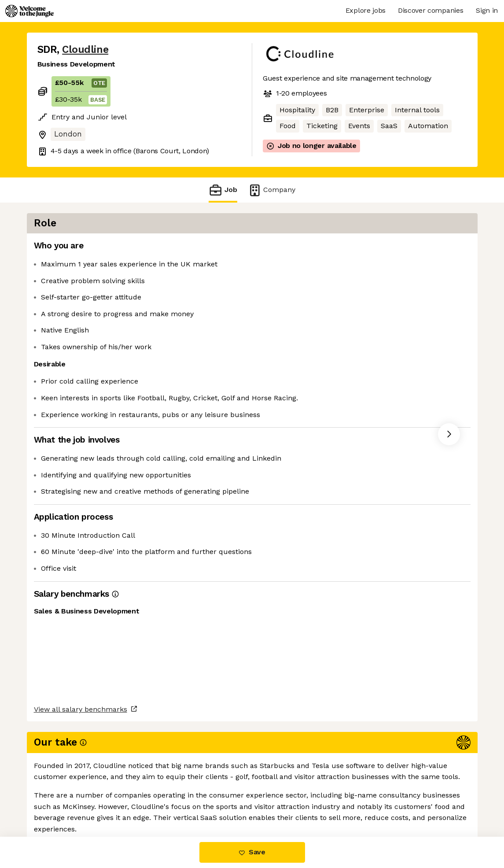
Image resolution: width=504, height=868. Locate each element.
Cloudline (85, 50)
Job (223, 190)
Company (272, 190)
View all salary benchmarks (81, 766)
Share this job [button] (62, 800)
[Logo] (29, 11)
